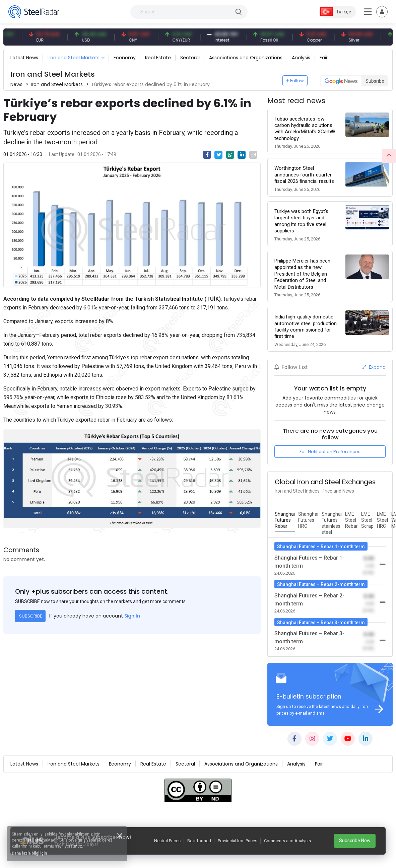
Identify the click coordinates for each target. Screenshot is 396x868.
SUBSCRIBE (30, 616)
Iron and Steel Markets (74, 58)
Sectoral (190, 58)
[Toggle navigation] (382, 12)
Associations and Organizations (246, 58)
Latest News (24, 58)
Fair (324, 58)
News (16, 84)
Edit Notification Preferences (330, 452)
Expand (374, 367)
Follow (295, 81)
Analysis (301, 58)
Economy (125, 58)
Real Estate (158, 58)
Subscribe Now (355, 841)
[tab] (285, 520)
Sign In (132, 616)
